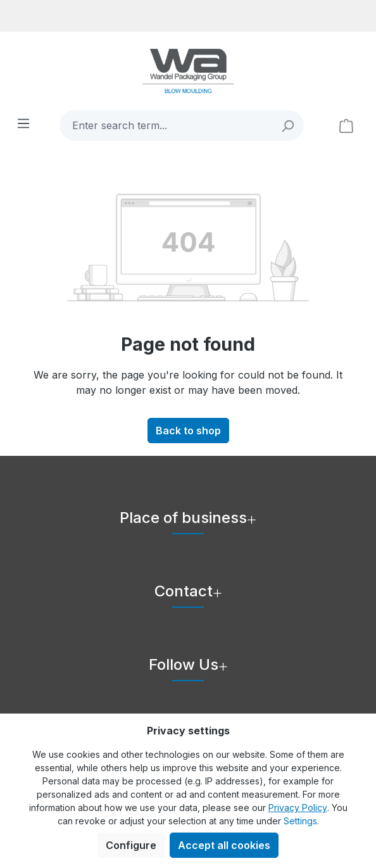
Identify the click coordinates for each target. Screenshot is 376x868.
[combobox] (166, 125)
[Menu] (23, 123)
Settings (300, 821)
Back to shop (188, 431)
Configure (131, 845)
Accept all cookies (224, 845)
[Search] (288, 125)
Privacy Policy (298, 808)
